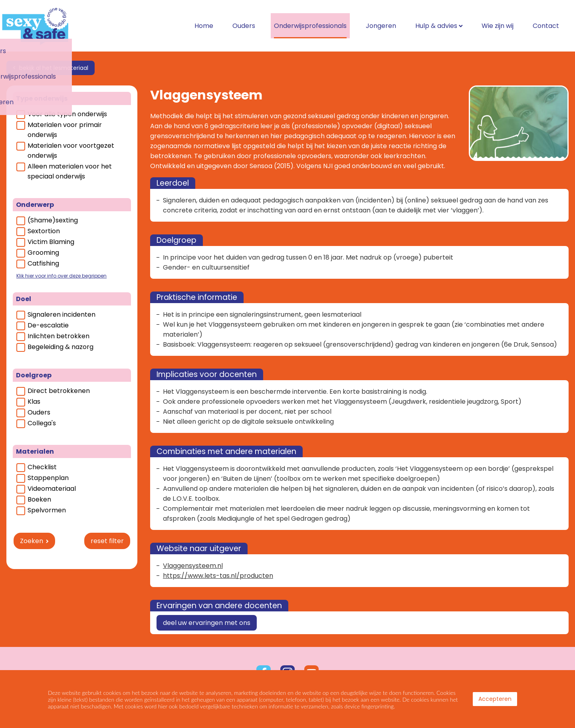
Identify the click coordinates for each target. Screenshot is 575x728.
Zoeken (32, 541)
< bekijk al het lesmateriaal (51, 68)
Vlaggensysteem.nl (193, 566)
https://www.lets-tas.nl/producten (218, 576)
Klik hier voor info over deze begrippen (61, 276)
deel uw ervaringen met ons (207, 623)
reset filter (107, 541)
